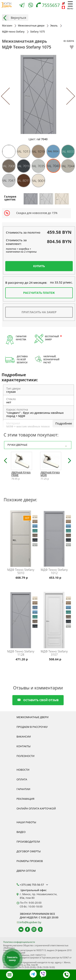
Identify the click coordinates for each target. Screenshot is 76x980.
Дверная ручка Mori (50, 474)
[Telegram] (22, 6)
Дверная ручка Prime (21, 474)
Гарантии (24, 789)
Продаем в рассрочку (32, 727)
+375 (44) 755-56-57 (34, 885)
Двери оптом (26, 871)
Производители (28, 842)
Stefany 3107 (54, 653)
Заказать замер (12, 959)
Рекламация (26, 799)
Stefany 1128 (21, 653)
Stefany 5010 (21, 571)
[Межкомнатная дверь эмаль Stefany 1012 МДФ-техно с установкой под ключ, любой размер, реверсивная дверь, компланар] (55, 538)
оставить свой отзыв (38, 700)
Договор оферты (29, 851)
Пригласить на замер (39, 312)
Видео (21, 832)
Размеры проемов (30, 861)
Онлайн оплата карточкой (36, 808)
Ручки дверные (38, 445)
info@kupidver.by (31, 922)
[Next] (66, 96)
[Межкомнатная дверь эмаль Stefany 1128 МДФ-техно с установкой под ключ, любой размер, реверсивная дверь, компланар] (21, 619)
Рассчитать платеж (39, 293)
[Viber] (31, 6)
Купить (39, 266)
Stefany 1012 (54, 571)
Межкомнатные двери (33, 717)
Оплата (22, 779)
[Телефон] (49, 6)
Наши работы (26, 822)
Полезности (26, 756)
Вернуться (14, 18)
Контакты (24, 746)
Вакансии (24, 737)
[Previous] (10, 96)
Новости (23, 770)
